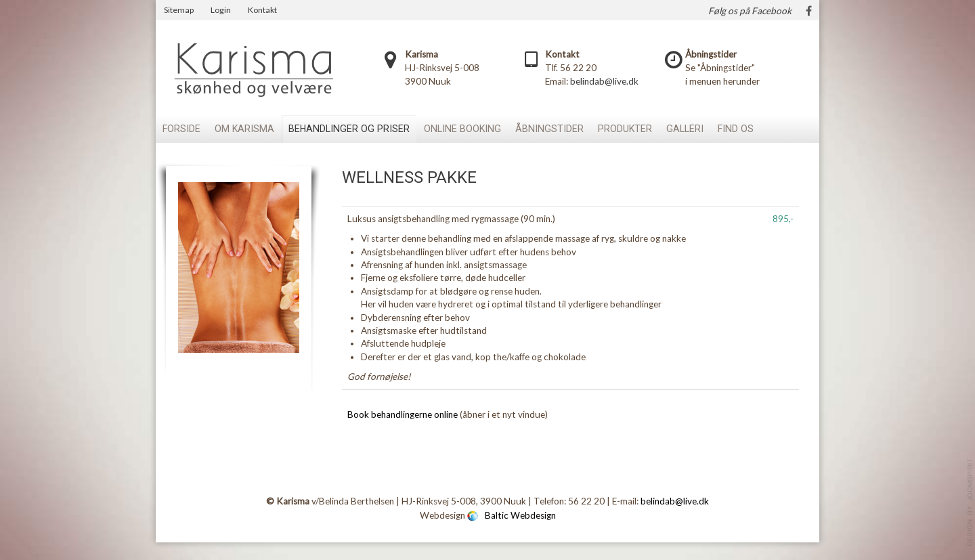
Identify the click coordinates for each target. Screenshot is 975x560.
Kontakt (262, 10)
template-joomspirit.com (970, 502)
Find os (736, 129)
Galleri (685, 129)
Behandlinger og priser (349, 129)
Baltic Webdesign (520, 515)
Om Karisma (244, 129)
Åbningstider (549, 129)
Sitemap (179, 10)
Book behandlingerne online (403, 414)
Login (221, 10)
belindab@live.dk (604, 81)
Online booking (462, 129)
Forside (181, 129)
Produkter (625, 129)
